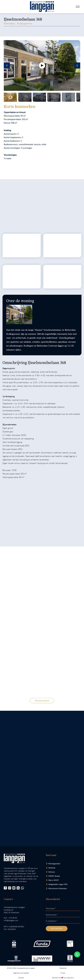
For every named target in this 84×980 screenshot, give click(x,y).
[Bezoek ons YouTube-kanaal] (14, 888)
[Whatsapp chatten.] (77, 954)
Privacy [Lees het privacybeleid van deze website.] (63, 973)
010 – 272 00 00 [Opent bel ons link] (10, 918)
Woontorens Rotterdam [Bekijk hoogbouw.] (58, 888)
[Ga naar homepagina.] (42, 7)
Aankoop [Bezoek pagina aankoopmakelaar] (52, 868)
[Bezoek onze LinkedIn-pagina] (18, 888)
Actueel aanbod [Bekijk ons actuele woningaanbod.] (42, 701)
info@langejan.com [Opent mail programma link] (11, 920)
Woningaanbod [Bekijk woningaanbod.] (54, 864)
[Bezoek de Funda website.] (42, 944)
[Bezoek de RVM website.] (70, 944)
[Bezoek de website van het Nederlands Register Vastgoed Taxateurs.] (70, 958)
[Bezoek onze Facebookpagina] (5, 888)
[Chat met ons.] (22, 888)
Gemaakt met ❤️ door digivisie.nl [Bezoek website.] (63, 978)
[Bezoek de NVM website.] (14, 944)
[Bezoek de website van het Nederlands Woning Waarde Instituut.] (42, 959)
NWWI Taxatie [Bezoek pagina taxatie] (54, 876)
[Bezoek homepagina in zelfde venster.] (14, 858)
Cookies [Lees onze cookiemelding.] (21, 978)
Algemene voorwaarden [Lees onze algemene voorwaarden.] (21, 973)
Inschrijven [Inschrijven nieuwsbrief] (57, 929)
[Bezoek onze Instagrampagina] (10, 888)
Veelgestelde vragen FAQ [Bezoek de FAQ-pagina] (58, 884)
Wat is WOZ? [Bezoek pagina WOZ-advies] (54, 880)
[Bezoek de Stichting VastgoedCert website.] (14, 959)
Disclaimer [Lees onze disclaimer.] (63, 968)
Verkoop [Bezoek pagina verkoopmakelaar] (52, 872)
